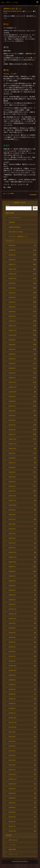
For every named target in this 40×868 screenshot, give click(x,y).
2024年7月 (12, 349)
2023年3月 (12, 425)
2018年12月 (13, 666)
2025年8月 (12, 288)
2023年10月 (13, 392)
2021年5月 (12, 529)
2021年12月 (13, 496)
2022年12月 (13, 439)
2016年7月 (12, 798)
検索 (7, 205)
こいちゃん (29, 11)
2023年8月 (12, 401)
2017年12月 (13, 718)
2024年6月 (12, 354)
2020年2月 (12, 600)
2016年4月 (12, 812)
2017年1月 (12, 770)
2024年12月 (13, 326)
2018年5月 (12, 694)
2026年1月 (12, 264)
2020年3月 (12, 595)
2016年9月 (12, 789)
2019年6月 (12, 637)
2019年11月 (13, 614)
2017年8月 (12, 737)
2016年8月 (12, 793)
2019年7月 (12, 633)
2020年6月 (12, 581)
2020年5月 (12, 585)
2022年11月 (13, 444)
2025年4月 (12, 307)
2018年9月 (12, 675)
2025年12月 (13, 269)
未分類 (5, 13)
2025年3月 (12, 312)
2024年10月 (13, 335)
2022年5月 (12, 472)
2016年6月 (12, 803)
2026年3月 (12, 255)
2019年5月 (12, 642)
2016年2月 (12, 822)
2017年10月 (13, 727)
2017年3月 (12, 760)
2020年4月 (12, 590)
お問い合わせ (13, 840)
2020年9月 (12, 567)
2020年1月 (12, 604)
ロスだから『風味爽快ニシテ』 (19, 236)
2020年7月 (12, 576)
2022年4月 (12, 477)
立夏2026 (12, 222)
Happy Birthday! (14, 227)
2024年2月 (12, 373)
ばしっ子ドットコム (10, 2)
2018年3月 (12, 703)
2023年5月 (12, 415)
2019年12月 (13, 609)
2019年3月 (12, 652)
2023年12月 (13, 382)
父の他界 (28, 58)
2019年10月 (13, 619)
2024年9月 (12, 340)
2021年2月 (12, 543)
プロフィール (13, 854)
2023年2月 (12, 430)
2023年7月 (12, 406)
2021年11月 (13, 500)
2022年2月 (12, 486)
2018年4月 (12, 699)
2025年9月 (12, 283)
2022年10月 (13, 449)
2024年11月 (13, 330)
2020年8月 (12, 571)
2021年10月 (13, 505)
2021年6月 (12, 524)
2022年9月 (12, 453)
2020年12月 (13, 552)
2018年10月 (13, 670)
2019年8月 (12, 628)
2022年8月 (12, 458)
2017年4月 (12, 755)
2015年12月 (13, 831)
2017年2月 (12, 765)
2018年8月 (12, 680)
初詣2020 (32, 195)
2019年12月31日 (17, 11)
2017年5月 (12, 751)
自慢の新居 (12, 849)
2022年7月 (12, 463)
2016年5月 (12, 807)
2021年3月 (12, 538)
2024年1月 (12, 378)
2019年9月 (12, 623)
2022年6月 (12, 467)
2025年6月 (12, 297)
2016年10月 (13, 784)
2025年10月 (13, 279)
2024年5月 (12, 359)
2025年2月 (12, 316)
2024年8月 (12, 345)
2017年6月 (12, 746)
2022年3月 (12, 482)
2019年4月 (12, 647)
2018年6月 (12, 689)
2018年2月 (12, 708)
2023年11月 (13, 387)
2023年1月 (12, 434)
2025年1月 (12, 321)
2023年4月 (12, 420)
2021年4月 (12, 533)
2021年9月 (12, 510)
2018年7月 (12, 685)
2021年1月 (12, 548)
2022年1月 (12, 491)
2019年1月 (12, 661)
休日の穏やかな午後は (16, 232)
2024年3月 (12, 368)
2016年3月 (12, 817)
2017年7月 (12, 741)
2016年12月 (13, 774)
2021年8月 (12, 515)
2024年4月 (12, 363)
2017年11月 (13, 722)
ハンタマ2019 (9, 193)
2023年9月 (12, 396)
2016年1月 (12, 826)
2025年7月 (12, 293)
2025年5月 (12, 302)
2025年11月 (13, 274)
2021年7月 (12, 519)
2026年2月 (12, 260)
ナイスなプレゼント (15, 218)
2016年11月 (13, 779)
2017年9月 (12, 732)
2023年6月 (12, 411)
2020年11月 (13, 557)
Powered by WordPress (20, 861)
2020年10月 (13, 562)
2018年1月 (12, 713)
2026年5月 (12, 245)
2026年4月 (12, 250)
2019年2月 (12, 656)
